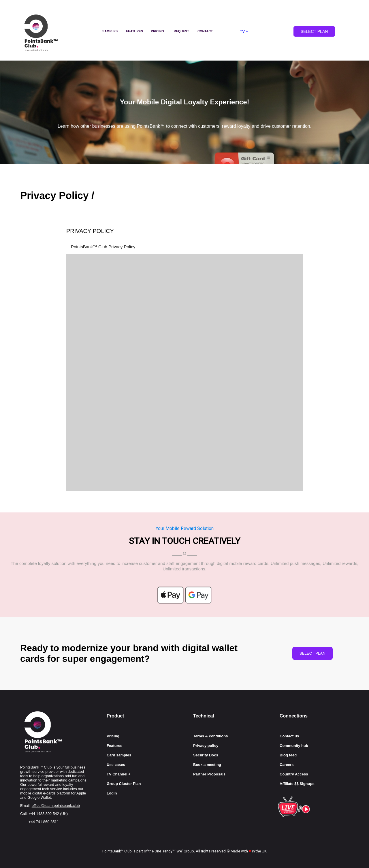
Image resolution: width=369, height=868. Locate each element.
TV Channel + (119, 774)
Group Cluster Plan (124, 784)
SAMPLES (110, 31)
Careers (287, 765)
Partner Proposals (209, 774)
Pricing (113, 736)
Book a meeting (207, 765)
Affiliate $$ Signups (297, 784)
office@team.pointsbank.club (56, 806)
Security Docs (206, 755)
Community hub (294, 746)
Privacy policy (206, 746)
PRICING (157, 31)
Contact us (289, 736)
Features (114, 746)
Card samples (119, 755)
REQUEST (181, 31)
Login (112, 793)
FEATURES (135, 31)
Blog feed (288, 755)
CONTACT (205, 31)
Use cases (116, 765)
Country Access (294, 774)
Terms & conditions (210, 736)
